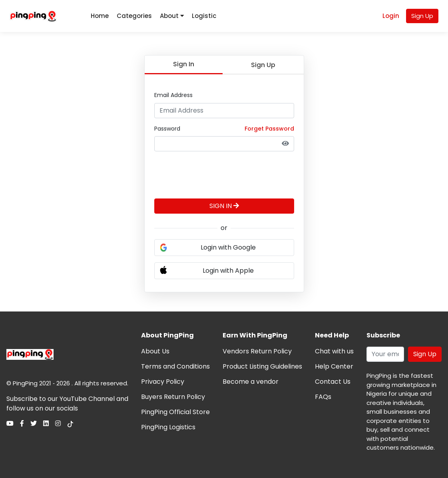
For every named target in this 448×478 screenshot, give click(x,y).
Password (167, 129)
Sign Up (422, 16)
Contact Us (333, 382)
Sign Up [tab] (263, 65)
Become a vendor (251, 382)
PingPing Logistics (168, 427)
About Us (155, 351)
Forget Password (269, 129)
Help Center (334, 366)
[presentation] (215, 173)
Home (100, 16)
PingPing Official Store (175, 412)
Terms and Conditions (175, 366)
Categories (134, 16)
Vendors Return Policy (257, 351)
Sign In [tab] (184, 64)
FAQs (323, 397)
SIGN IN (224, 206)
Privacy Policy (163, 382)
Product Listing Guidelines (262, 366)
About (172, 16)
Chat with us (334, 351)
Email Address (173, 95)
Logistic (204, 16)
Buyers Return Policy (173, 397)
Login (391, 16)
